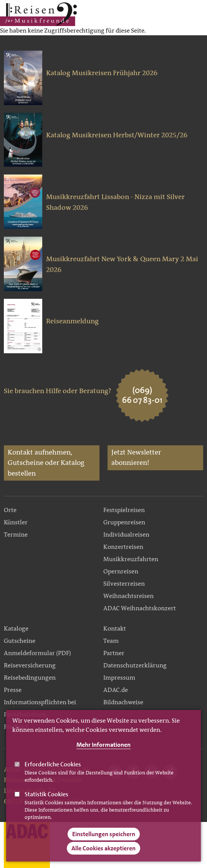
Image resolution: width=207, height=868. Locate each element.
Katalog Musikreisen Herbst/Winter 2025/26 (117, 135)
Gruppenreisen (124, 522)
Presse (13, 690)
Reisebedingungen (30, 678)
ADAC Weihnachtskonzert (140, 608)
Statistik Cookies (46, 804)
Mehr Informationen (103, 754)
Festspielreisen (124, 510)
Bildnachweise (123, 702)
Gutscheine (20, 641)
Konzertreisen (123, 547)
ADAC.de (116, 690)
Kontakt (115, 628)
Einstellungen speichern (104, 844)
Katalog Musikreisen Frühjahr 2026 (102, 73)
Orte (10, 510)
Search (197, 14)
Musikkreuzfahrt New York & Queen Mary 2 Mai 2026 (122, 264)
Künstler (16, 522)
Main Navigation (177, 14)
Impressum (119, 678)
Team (111, 641)
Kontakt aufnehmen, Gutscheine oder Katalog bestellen (46, 463)
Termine (16, 534)
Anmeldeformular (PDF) (37, 653)
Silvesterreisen (124, 584)
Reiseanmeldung (72, 321)
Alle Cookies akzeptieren (103, 858)
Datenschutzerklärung (135, 665)
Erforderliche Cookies (53, 774)
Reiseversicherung (30, 665)
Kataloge (16, 628)
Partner (114, 653)
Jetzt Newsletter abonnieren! (136, 458)
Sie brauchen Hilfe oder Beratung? (58, 391)
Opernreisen (121, 571)
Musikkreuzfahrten (131, 559)
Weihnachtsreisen (128, 596)
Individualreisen (126, 534)
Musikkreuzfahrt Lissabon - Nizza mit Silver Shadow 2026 (115, 202)
